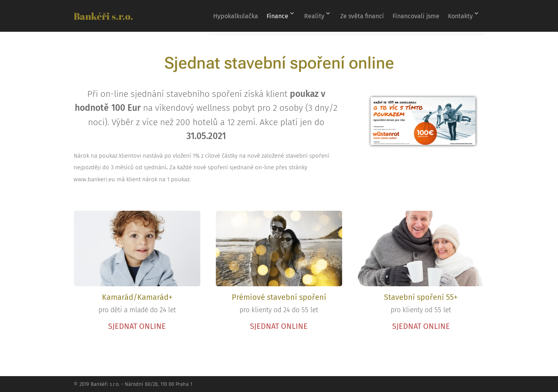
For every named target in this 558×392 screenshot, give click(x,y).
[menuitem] (224, 16)
